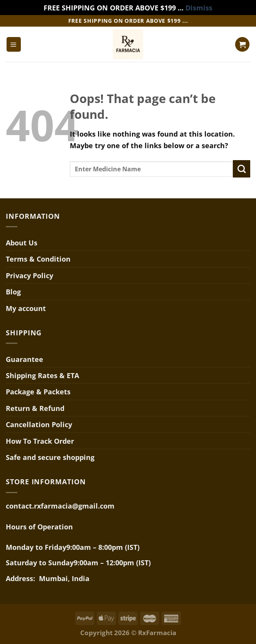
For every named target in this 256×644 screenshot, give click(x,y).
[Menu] (14, 44)
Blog (13, 292)
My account (26, 308)
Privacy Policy (29, 275)
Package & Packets (38, 391)
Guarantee (24, 359)
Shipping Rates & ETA (42, 375)
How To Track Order (40, 441)
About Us (22, 243)
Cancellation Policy (39, 424)
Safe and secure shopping (50, 457)
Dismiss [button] (199, 8)
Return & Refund (35, 408)
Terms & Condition (38, 259)
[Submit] (242, 169)
